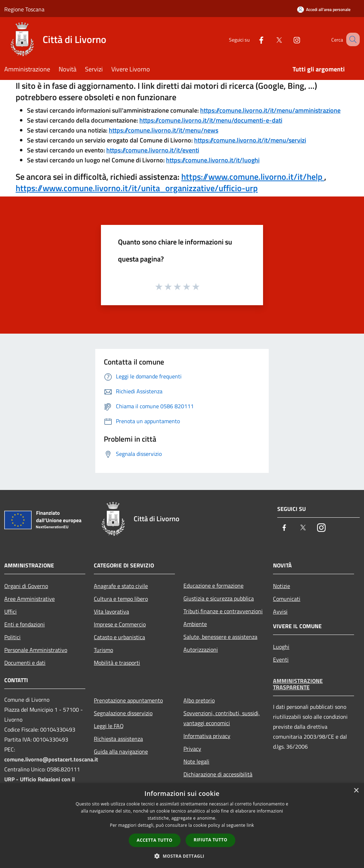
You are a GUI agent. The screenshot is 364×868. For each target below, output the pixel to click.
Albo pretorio (199, 700)
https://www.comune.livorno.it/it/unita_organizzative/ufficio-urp (137, 188)
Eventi (281, 659)
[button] (182, 856)
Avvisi (280, 611)
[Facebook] (252, 39)
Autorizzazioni (201, 649)
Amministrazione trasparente (298, 684)
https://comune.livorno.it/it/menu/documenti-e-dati (211, 120)
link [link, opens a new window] (250, 825)
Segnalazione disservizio (123, 713)
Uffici (10, 611)
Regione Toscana (24, 9)
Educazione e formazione (213, 586)
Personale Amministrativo (36, 650)
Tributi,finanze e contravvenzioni (223, 611)
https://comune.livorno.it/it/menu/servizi (250, 140)
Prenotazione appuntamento (128, 700)
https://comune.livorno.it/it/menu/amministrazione (270, 110)
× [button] (356, 791)
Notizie (282, 586)
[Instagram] (288, 39)
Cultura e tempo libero (121, 599)
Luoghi (281, 647)
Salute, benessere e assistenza (220, 637)
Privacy (192, 749)
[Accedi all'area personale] (324, 9)
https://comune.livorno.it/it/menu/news (164, 130)
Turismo (103, 650)
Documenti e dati (25, 663)
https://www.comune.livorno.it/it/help (253, 177)
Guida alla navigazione (121, 751)
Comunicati (287, 599)
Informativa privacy (207, 736)
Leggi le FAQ (109, 726)
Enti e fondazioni (25, 624)
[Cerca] (351, 39)
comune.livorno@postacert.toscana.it (51, 759)
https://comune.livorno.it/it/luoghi (213, 160)
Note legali (196, 761)
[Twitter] (270, 39)
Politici (12, 637)
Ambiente (195, 624)
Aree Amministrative (30, 599)
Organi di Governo (26, 586)
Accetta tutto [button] (155, 840)
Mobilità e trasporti (117, 663)
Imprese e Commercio (120, 624)
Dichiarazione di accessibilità (218, 774)
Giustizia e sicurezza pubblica (219, 598)
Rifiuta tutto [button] (211, 840)
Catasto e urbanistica (119, 637)
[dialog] (182, 826)
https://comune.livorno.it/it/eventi (153, 150)
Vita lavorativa (111, 611)
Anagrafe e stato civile (121, 586)
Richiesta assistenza (118, 739)
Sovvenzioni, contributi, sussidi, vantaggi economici (222, 718)
